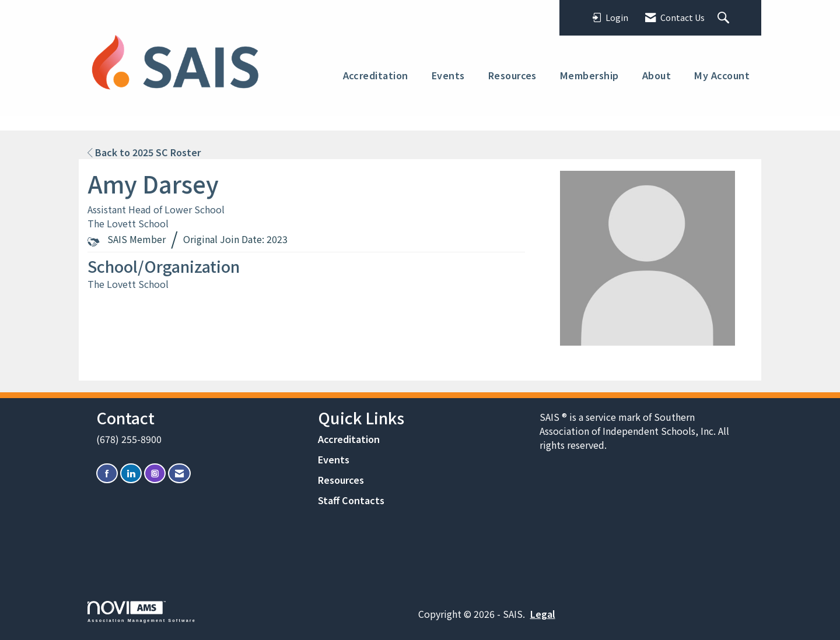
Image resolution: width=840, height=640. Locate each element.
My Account (722, 75)
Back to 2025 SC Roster (144, 152)
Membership (589, 75)
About (657, 75)
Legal (543, 614)
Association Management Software (142, 612)
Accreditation (376, 75)
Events (448, 75)
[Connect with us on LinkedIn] (131, 474)
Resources (512, 75)
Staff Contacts (351, 500)
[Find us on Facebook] (107, 474)
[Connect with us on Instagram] (155, 474)
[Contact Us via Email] (179, 474)
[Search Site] (725, 18)
